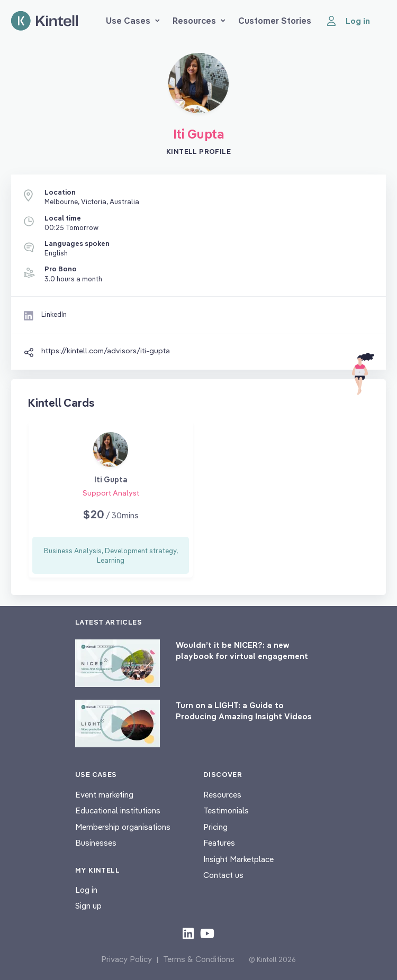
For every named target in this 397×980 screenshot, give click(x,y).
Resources (199, 21)
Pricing (215, 827)
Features (219, 843)
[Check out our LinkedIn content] (188, 933)
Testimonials (226, 810)
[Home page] (44, 21)
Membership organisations (123, 827)
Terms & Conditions (199, 959)
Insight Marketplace (238, 859)
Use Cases (133, 21)
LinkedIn (54, 314)
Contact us (223, 875)
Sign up (88, 906)
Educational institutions (118, 810)
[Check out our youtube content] (207, 933)
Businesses (96, 843)
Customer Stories (275, 21)
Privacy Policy (127, 959)
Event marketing (104, 795)
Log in (86, 890)
